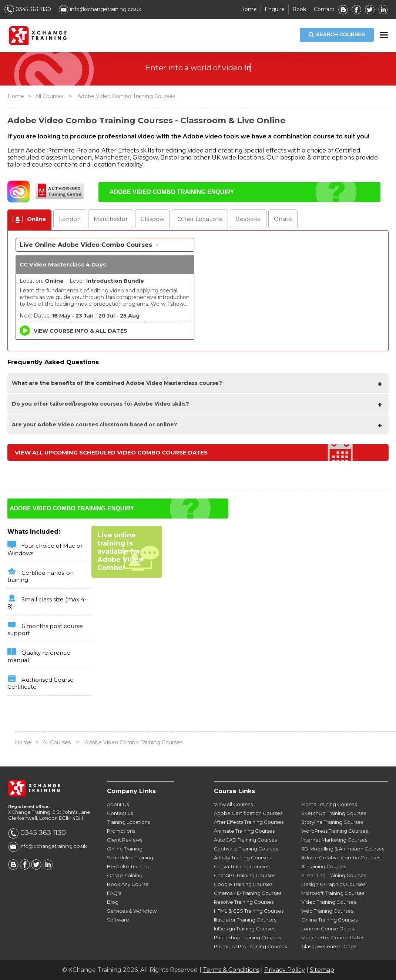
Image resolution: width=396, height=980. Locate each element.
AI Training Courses (324, 866)
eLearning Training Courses (334, 875)
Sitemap (322, 970)
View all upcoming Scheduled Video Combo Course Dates (111, 452)
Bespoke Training (128, 866)
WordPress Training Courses (335, 831)
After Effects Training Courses (249, 822)
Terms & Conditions (231, 970)
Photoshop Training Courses (247, 937)
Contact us (120, 813)
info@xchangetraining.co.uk (100, 9)
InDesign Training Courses (245, 929)
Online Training (125, 849)
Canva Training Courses (242, 866)
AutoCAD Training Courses (245, 840)
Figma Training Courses (329, 804)
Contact (324, 9)
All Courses (49, 96)
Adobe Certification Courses (248, 813)
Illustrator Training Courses (245, 920)
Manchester (111, 219)
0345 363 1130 (28, 9)
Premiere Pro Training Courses (250, 946)
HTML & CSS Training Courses (249, 911)
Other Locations (200, 219)
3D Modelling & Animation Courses (343, 849)
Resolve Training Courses (244, 902)
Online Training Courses (329, 920)
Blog (113, 902)
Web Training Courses (327, 911)
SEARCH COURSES (337, 35)
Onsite (283, 219)
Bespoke (248, 219)
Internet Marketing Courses (334, 840)
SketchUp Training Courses (334, 813)
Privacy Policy (285, 970)
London (70, 219)
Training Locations (128, 822)
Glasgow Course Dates (329, 946)
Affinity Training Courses (242, 858)
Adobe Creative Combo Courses (341, 858)
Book (299, 9)
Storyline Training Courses (332, 822)
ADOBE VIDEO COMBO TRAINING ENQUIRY (172, 192)
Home (249, 9)
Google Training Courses (243, 884)
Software (118, 920)
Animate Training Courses (244, 831)
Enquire (275, 9)
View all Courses (233, 804)
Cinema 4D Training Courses (248, 893)
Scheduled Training (130, 858)
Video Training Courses (329, 902)
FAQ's (114, 893)
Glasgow (152, 219)
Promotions (121, 831)
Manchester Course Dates (333, 937)
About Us (118, 804)
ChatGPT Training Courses (245, 875)
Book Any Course (128, 884)
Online (36, 219)
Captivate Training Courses (246, 849)
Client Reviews (125, 840)
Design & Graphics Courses (333, 884)
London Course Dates (328, 929)
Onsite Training (125, 875)
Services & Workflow (132, 911)
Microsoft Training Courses (333, 893)
